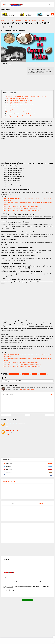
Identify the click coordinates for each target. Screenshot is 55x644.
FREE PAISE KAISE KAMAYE (12, 423)
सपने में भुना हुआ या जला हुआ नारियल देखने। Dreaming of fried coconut (22, 116)
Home (3, 20)
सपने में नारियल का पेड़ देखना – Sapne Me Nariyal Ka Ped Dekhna (20, 104)
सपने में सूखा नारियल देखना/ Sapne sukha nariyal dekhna (19, 108)
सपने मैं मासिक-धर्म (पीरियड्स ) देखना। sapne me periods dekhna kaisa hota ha (23, 209)
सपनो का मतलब (10, 20)
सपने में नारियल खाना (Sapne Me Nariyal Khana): (17, 102)
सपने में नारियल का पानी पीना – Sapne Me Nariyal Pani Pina (19, 100)
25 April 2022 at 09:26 (22, 431)
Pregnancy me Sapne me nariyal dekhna (16, 112)
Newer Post (6, 415)
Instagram (26, 390)
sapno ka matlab (19, 20)
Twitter (32, 390)
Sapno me (27, 20)
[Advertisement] (13, 77)
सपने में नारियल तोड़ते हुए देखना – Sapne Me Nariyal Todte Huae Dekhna (22, 114)
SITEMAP (39, 582)
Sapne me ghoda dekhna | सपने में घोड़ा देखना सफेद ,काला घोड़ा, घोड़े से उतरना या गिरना (29, 14)
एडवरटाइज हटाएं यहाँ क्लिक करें (28, 600)
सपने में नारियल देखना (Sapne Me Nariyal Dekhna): (17, 98)
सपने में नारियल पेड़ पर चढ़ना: (12, 106)
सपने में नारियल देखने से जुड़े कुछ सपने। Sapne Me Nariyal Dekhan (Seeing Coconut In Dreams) (25, 96)
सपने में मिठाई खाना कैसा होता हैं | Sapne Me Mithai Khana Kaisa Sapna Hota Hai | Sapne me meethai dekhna (47, 13)
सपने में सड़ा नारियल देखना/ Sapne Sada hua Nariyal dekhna (19, 110)
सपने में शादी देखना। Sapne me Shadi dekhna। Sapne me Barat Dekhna (21, 207)
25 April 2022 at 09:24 (22, 423)
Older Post (49, 415)
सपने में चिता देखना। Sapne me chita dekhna (12, 15)
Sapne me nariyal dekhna (38, 20)
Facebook (21, 390)
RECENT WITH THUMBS (10, 481)
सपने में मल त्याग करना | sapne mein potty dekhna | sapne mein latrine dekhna (23, 211)
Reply (7, 427)
